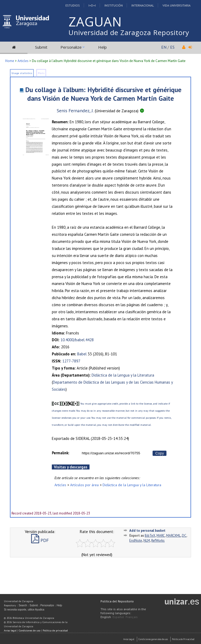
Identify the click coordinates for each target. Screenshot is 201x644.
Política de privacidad (55, 631)
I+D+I (92, 5)
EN (164, 47)
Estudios (73, 5)
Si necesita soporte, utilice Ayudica (24, 610)
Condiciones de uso (30, 631)
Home (10, 61)
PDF (40, 540)
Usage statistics (22, 73)
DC (184, 536)
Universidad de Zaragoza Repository (129, 32)
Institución (114, 5)
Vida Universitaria (177, 5)
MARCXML (173, 536)
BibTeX (150, 536)
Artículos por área (84, 485)
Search (23, 605)
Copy (160, 453)
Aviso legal (10, 631)
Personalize (71, 47)
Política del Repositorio (117, 601)
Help (102, 47)
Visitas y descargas (71, 467)
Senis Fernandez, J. (75, 111)
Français (132, 617)
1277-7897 (71, 361)
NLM (147, 541)
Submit (41, 47)
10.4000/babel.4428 (77, 340)
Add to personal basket (147, 531)
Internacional (143, 5)
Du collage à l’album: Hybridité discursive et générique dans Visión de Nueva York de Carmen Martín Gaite (103, 94)
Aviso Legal (129, 639)
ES (172, 47)
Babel (82, 354)
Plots (41, 73)
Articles (23, 61)
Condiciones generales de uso (153, 639)
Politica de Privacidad (183, 639)
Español (118, 617)
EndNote (136, 541)
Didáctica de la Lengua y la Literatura (123, 375)
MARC (161, 536)
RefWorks (158, 541)
